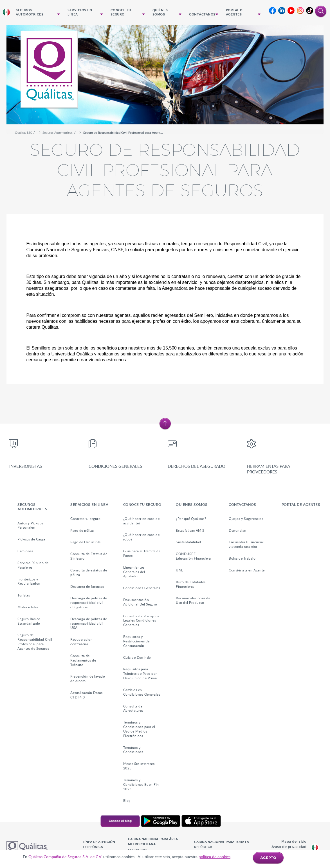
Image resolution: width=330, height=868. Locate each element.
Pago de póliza (82, 530)
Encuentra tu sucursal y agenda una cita (246, 544)
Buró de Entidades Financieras (191, 584)
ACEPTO (268, 858)
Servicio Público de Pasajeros (33, 565)
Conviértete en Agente (247, 570)
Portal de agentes (235, 12)
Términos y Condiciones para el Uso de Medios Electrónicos (139, 729)
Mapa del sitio (294, 841)
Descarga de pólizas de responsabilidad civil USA (89, 623)
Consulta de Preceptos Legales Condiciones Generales (141, 621)
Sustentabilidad (188, 542)
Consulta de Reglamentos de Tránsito (83, 660)
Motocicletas (28, 607)
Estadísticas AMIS (190, 530)
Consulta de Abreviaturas (133, 708)
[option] (165, 77)
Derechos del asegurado (197, 466)
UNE (180, 570)
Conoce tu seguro (121, 12)
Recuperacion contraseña (81, 642)
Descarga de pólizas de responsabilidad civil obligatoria (89, 603)
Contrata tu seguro (85, 519)
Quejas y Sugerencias (246, 519)
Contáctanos (202, 15)
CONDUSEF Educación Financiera (193, 556)
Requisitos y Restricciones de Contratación (136, 641)
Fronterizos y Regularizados (29, 581)
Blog (127, 801)
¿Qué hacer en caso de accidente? (142, 521)
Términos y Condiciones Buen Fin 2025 (141, 784)
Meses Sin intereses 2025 (139, 766)
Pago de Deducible (86, 542)
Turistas (24, 595)
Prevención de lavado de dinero (88, 679)
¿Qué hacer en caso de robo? (142, 537)
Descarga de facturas (87, 587)
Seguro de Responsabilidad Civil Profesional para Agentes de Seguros (35, 642)
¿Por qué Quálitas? (191, 519)
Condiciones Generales (115, 466)
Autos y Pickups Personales (30, 525)
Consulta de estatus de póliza (89, 572)
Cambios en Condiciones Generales (142, 692)
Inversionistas (26, 466)
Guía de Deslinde (137, 657)
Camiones (25, 551)
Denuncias (237, 530)
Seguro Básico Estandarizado (29, 621)
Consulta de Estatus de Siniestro (89, 556)
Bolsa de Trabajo (242, 558)
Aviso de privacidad (289, 847)
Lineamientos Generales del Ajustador (134, 572)
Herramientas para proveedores (268, 469)
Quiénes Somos (160, 12)
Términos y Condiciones (133, 750)
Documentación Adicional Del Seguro (140, 602)
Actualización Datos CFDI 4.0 (87, 695)
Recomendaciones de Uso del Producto (193, 600)
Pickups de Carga (31, 539)
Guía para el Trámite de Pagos (142, 553)
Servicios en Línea (80, 12)
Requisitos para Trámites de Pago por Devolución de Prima (140, 674)
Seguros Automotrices (30, 12)
